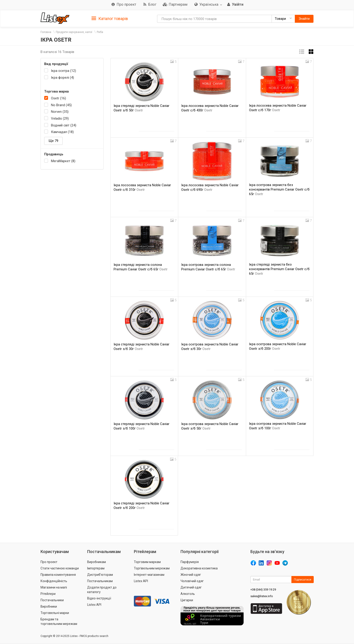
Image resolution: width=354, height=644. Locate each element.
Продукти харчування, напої (74, 32)
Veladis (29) (60, 118)
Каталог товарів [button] (110, 19)
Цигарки (187, 600)
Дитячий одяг (191, 587)
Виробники (49, 606)
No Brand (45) (61, 105)
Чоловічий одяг (192, 581)
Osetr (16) (59, 98)
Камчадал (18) (62, 132)
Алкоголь (188, 594)
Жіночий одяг (191, 575)
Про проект (49, 562)
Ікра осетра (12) (64, 71)
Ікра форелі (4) (62, 78)
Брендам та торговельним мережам (59, 621)
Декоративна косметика (199, 568)
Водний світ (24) (64, 125)
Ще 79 (53, 141)
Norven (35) (60, 112)
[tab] (110, 18)
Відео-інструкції (99, 598)
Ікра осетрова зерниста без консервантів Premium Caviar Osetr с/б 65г (279, 189)
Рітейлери (48, 594)
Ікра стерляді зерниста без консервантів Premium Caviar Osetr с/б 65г (279, 269)
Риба (100, 32)
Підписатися (303, 580)
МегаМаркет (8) (63, 161)
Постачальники (52, 600)
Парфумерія (190, 562)
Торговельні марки (55, 613)
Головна (46, 32)
